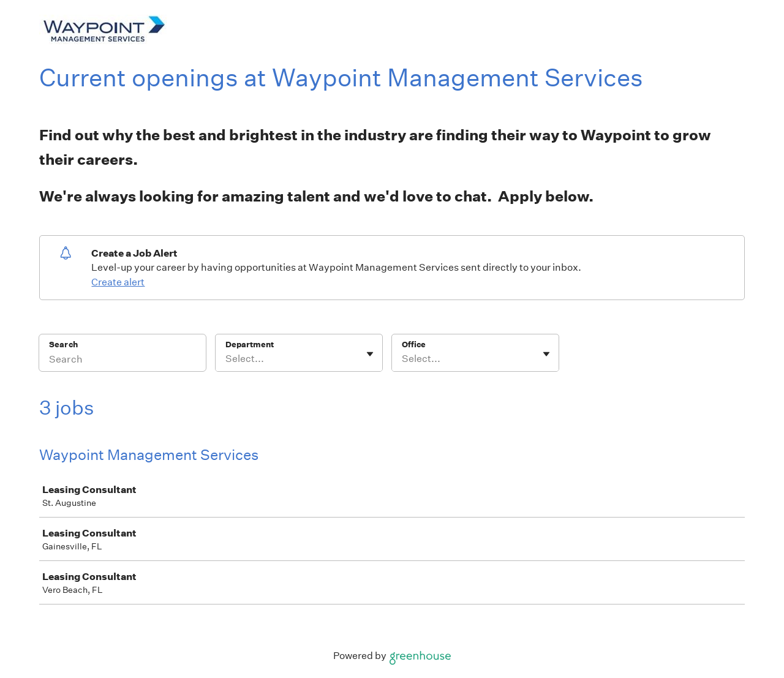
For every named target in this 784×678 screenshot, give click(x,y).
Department (250, 345)
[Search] (123, 361)
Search (63, 345)
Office (414, 345)
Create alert (118, 282)
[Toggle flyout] (370, 354)
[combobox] (226, 359)
